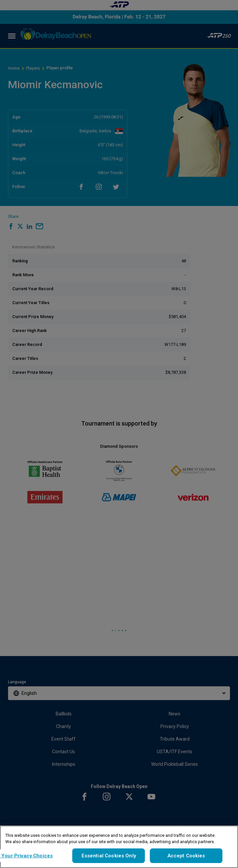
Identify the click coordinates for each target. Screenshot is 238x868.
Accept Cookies (186, 856)
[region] (119, 847)
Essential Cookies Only (109, 856)
